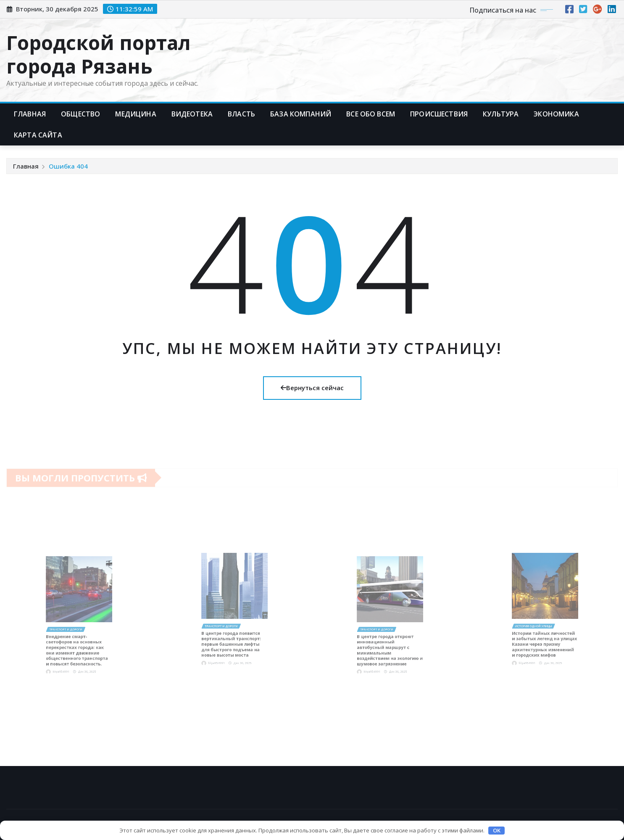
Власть (241, 114)
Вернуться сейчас (312, 388)
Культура (501, 114)
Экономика (556, 114)
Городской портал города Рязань (99, 54)
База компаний (301, 114)
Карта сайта (38, 135)
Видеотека (192, 114)
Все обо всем (371, 114)
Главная (30, 114)
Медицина (136, 114)
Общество (80, 114)
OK (497, 830)
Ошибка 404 (68, 166)
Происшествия (439, 114)
